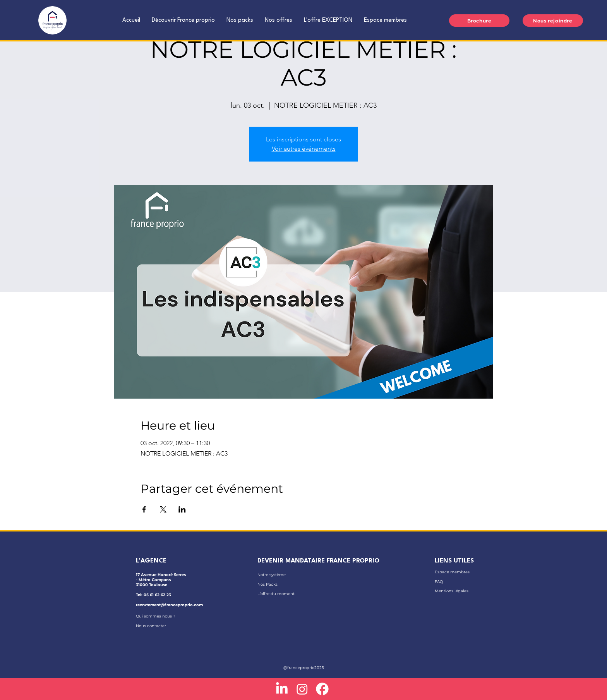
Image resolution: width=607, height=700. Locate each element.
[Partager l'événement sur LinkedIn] (182, 509)
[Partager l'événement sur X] (163, 509)
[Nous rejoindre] (553, 21)
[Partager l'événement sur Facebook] (144, 509)
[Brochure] (479, 21)
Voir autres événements (304, 149)
